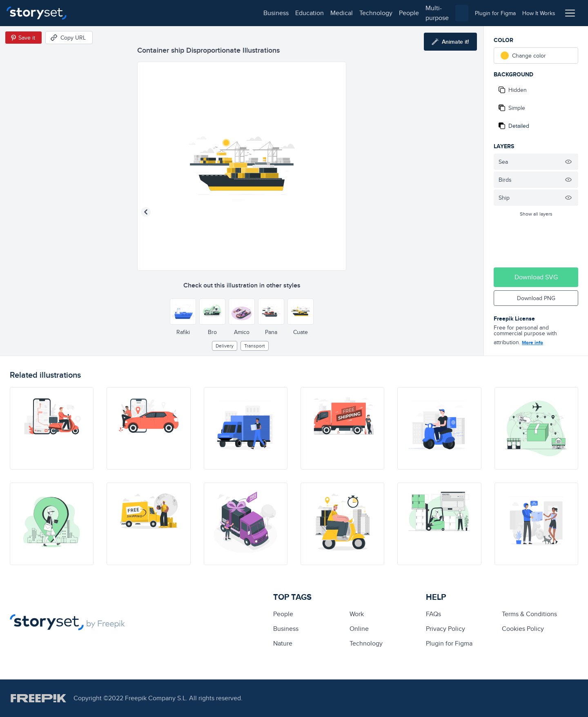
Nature (283, 643)
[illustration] (52, 428)
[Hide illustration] (568, 162)
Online (359, 629)
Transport (255, 346)
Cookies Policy (523, 629)
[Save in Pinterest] (23, 38)
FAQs (433, 614)
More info (532, 343)
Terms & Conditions (529, 614)
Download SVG (536, 277)
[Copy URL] (69, 38)
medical (158, 13)
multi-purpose (262, 13)
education (126, 13)
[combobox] (378, 13)
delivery (225, 346)
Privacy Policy (445, 629)
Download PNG (536, 298)
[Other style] (183, 312)
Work (357, 614)
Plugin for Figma (449, 643)
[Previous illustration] (146, 212)
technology (192, 13)
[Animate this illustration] (450, 42)
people (225, 13)
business (92, 13)
